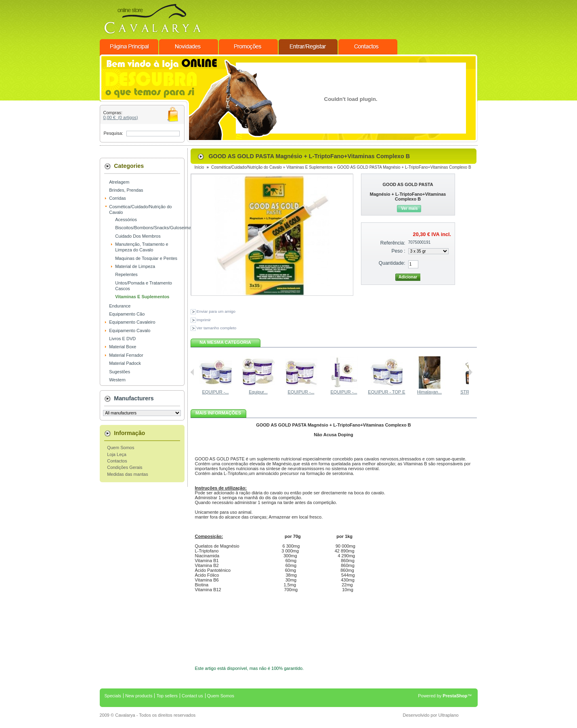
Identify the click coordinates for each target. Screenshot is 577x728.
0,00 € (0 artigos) (121, 117)
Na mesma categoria (225, 342)
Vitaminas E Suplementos (142, 297)
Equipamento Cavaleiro (132, 322)
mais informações (218, 413)
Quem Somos (121, 448)
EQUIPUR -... (215, 392)
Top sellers (167, 696)
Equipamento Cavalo (130, 331)
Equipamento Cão (127, 314)
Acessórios (126, 220)
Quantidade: (392, 263)
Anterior (192, 372)
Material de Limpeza (135, 266)
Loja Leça (117, 454)
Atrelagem (119, 182)
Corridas (117, 198)
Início (199, 167)
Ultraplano (449, 715)
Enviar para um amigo (216, 311)
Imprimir (204, 320)
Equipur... (258, 392)
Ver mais (409, 208)
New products (139, 696)
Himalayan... (429, 392)
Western (117, 380)
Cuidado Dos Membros (138, 236)
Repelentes (126, 274)
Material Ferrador (126, 355)
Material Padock (125, 363)
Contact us (192, 696)
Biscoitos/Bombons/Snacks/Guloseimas (154, 228)
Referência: (393, 243)
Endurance (120, 306)
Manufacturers (134, 398)
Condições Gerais (125, 467)
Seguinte (471, 372)
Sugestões (120, 372)
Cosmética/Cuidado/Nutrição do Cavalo (247, 167)
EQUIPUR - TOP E (386, 392)
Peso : (398, 251)
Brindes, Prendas (126, 190)
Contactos (117, 461)
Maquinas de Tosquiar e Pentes (146, 258)
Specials (113, 696)
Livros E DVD (122, 339)
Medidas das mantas (128, 474)
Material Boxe (123, 347)
